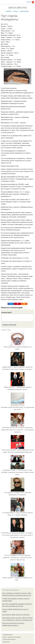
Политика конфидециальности (9, 639)
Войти (29, 2)
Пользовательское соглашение (14, 637)
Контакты (5, 637)
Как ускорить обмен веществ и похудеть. (16, 615)
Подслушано (24, 11)
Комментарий (7, 313)
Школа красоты (17, 8)
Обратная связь (6, 642)
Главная (9, 11)
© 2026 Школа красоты (8, 635)
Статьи (16, 11)
